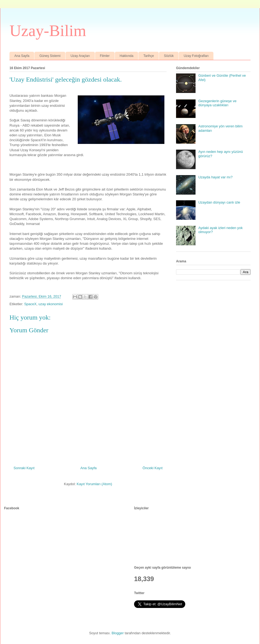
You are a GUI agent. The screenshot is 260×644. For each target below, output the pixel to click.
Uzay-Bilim (48, 31)
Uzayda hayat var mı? (215, 177)
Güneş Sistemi (50, 56)
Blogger (118, 633)
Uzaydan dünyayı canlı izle (219, 202)
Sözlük (169, 56)
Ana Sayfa (22, 56)
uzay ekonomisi (51, 304)
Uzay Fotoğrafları (196, 56)
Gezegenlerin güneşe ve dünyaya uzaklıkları (217, 103)
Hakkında (127, 56)
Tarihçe (149, 56)
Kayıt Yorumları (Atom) (94, 484)
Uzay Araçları (80, 56)
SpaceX (30, 304)
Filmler (105, 56)
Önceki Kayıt (152, 468)
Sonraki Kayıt (24, 468)
